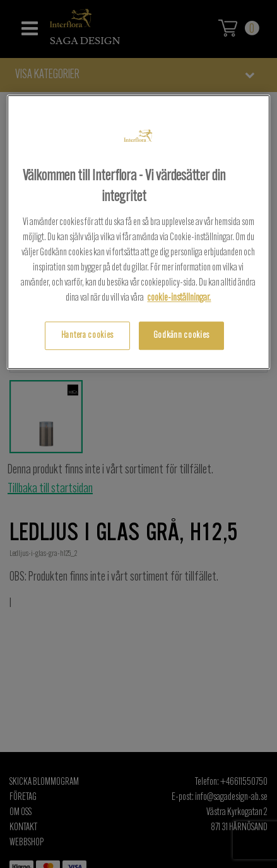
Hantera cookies (87, 336)
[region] (138, 232)
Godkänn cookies (181, 336)
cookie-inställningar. (179, 298)
